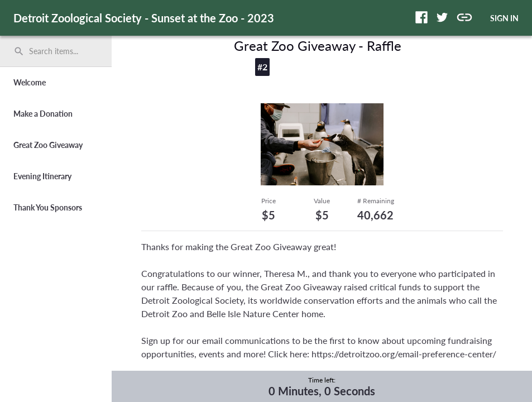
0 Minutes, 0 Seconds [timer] (322, 391)
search (19, 51)
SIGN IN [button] (504, 18)
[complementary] (322, 386)
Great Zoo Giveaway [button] (48, 145)
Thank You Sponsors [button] (48, 207)
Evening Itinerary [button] (42, 176)
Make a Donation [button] (43, 114)
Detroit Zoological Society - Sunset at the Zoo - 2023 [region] (144, 18)
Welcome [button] (30, 82)
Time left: (322, 380)
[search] (56, 51)
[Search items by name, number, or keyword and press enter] (60, 51)
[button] (421, 17)
